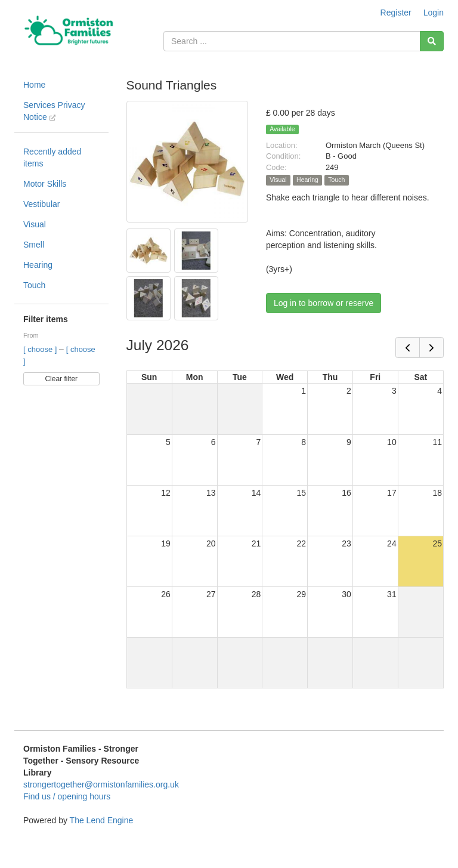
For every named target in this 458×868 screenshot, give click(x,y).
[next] (431, 347)
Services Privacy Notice (54, 111)
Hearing (38, 265)
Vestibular (41, 204)
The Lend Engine (102, 820)
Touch (34, 285)
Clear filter (61, 379)
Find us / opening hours (67, 796)
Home (34, 85)
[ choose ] (41, 349)
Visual (35, 224)
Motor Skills (45, 184)
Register (396, 13)
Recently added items (52, 157)
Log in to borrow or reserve (324, 303)
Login (434, 13)
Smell (34, 245)
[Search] (432, 41)
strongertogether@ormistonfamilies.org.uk (101, 784)
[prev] (408, 347)
